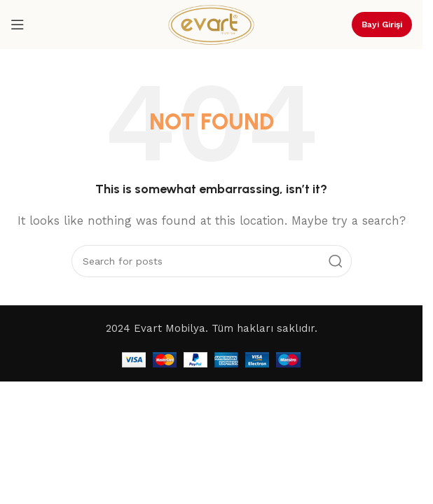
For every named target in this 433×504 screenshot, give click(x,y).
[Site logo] (212, 24)
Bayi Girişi (382, 24)
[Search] (212, 261)
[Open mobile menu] (18, 24)
